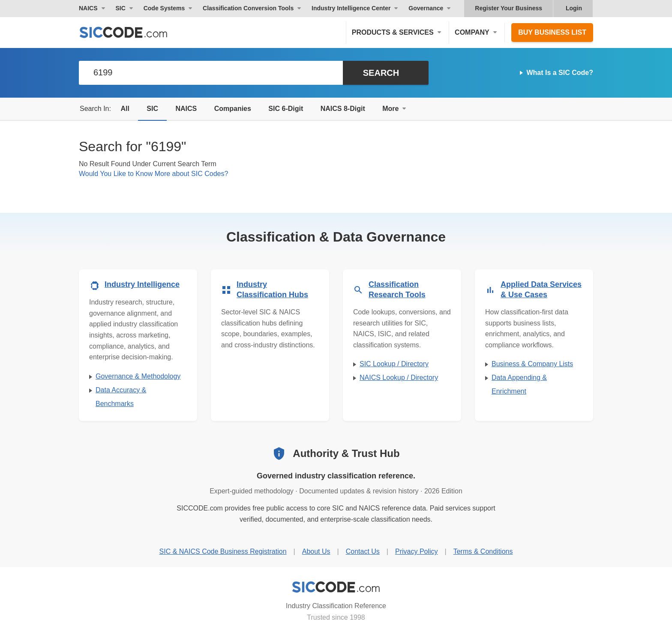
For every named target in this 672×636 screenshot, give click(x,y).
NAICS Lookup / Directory (399, 378)
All (125, 109)
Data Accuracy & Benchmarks (121, 397)
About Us (316, 551)
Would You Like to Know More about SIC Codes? (153, 174)
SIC (152, 109)
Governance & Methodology (138, 376)
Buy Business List (552, 32)
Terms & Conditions (483, 551)
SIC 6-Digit (286, 109)
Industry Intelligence (142, 284)
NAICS (186, 109)
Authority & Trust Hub (346, 453)
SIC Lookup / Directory (394, 364)
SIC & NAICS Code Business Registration (223, 551)
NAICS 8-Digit (343, 109)
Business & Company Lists (532, 364)
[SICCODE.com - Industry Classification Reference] (336, 587)
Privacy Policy (417, 551)
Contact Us (363, 551)
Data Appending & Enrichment (519, 384)
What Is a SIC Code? (560, 73)
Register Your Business (508, 8)
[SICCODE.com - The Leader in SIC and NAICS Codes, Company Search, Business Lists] (132, 32)
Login (574, 8)
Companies (233, 109)
